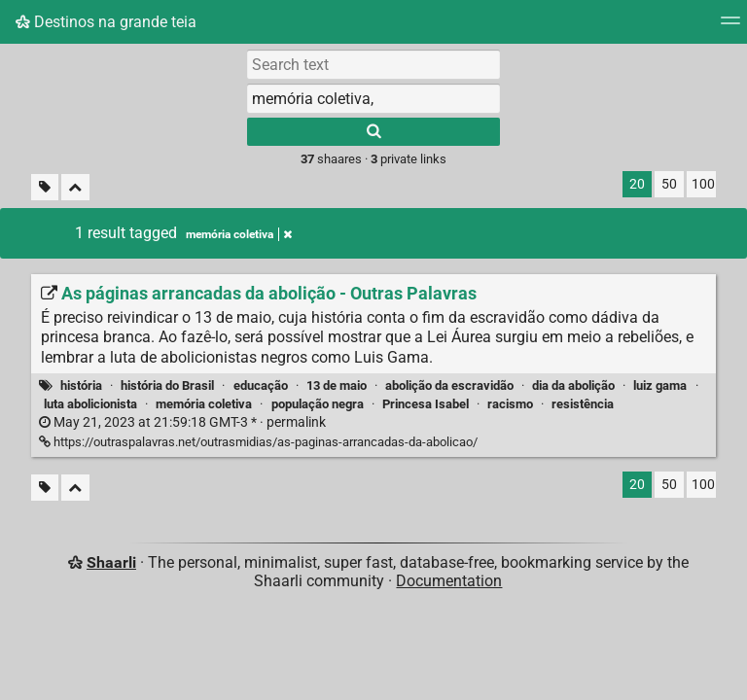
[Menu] (730, 27)
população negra (318, 404)
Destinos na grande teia (106, 22)
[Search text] (373, 64)
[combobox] (373, 98)
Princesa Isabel (426, 404)
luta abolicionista (90, 404)
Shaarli (111, 562)
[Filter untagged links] (45, 187)
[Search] (373, 132)
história (81, 385)
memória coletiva (204, 404)
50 (669, 184)
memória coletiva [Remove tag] (239, 234)
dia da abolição (573, 385)
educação (261, 385)
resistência (583, 404)
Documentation (449, 581)
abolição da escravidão (449, 385)
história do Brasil (167, 385)
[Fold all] (75, 187)
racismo (510, 404)
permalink (182, 422)
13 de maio (337, 385)
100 (703, 184)
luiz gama (660, 385)
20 (637, 184)
